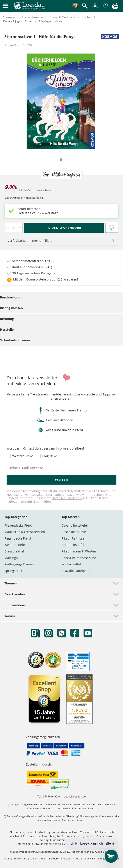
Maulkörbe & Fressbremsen (25, 532)
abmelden (43, 502)
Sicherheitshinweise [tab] (15, 340)
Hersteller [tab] (7, 329)
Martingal (12, 558)
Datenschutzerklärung (68, 498)
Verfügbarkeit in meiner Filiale (30, 241)
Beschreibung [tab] (10, 297)
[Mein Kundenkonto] (95, 8)
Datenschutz (38, 858)
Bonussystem (36, 279)
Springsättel (13, 571)
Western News (23, 456)
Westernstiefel (15, 545)
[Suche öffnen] (85, 6)
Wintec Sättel (71, 564)
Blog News (50, 456)
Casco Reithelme (74, 532)
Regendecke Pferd (18, 538)
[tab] (61, 160)
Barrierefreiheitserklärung (64, 858)
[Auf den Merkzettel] (112, 228)
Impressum (20, 858)
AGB (7, 858)
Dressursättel (14, 551)
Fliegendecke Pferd (18, 525)
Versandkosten (44, 190)
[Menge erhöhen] (20, 228)
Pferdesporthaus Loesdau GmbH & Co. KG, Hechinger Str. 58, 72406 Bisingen (66, 852)
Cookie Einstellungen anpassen (101, 858)
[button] (5, 6)
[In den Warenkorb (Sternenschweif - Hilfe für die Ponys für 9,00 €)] (64, 228)
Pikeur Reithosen (74, 538)
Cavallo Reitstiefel (75, 525)
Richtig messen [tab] (11, 308)
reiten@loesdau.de (74, 797)
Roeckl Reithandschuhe (79, 558)
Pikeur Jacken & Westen (79, 551)
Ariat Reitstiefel (73, 545)
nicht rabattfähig (33, 198)
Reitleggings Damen (19, 564)
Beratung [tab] (7, 319)
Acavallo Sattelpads (76, 571)
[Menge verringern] (7, 228)
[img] (115, 8)
